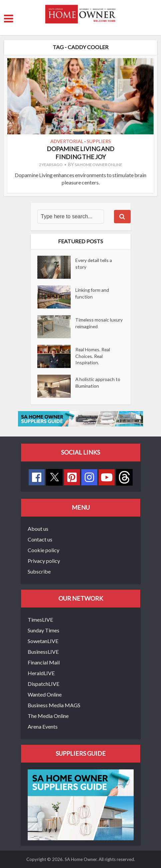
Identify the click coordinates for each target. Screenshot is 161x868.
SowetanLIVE (43, 641)
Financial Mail (44, 662)
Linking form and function (92, 294)
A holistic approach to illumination (98, 383)
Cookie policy (43, 550)
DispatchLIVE (43, 684)
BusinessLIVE (43, 652)
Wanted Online (45, 694)
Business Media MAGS (54, 705)
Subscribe (39, 571)
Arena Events (43, 726)
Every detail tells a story (94, 264)
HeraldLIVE (41, 673)
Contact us (40, 539)
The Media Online (48, 716)
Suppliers (99, 141)
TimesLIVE (40, 619)
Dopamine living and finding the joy (80, 153)
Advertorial (67, 141)
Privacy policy (44, 561)
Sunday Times (43, 630)
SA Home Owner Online (98, 165)
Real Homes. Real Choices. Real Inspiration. (93, 356)
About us (38, 529)
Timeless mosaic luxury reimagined (99, 323)
